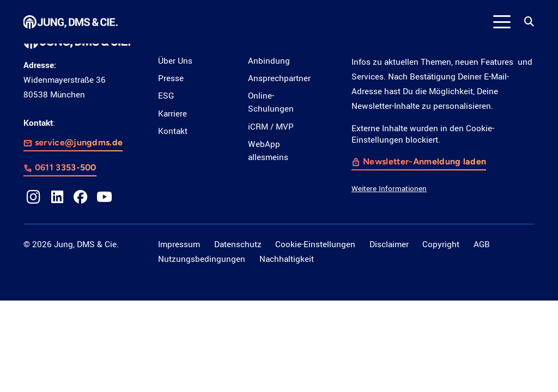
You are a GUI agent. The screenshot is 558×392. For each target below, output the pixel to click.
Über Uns (175, 61)
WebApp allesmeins (268, 151)
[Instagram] (34, 197)
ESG (166, 96)
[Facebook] (81, 197)
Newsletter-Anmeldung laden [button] (425, 161)
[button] (502, 22)
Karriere (172, 114)
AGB (482, 244)
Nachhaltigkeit (287, 259)
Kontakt (173, 131)
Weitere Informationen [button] (389, 188)
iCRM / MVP (271, 127)
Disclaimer (389, 244)
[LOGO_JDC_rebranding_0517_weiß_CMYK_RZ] (71, 22)
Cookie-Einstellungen (315, 244)
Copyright (441, 244)
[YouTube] (105, 197)
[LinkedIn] (57, 197)
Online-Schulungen (271, 102)
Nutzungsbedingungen (202, 259)
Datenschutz (238, 244)
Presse (171, 78)
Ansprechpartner (279, 78)
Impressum (179, 244)
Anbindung (269, 61)
